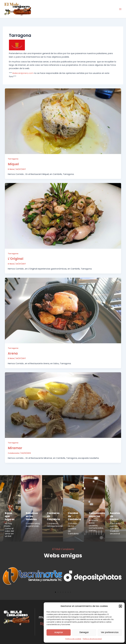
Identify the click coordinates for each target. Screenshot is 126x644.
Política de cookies (73, 639)
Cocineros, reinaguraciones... (56, 525)
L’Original (16, 259)
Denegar (84, 632)
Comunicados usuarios (98, 515)
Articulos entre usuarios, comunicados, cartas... (96, 525)
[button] (120, 606)
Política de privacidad (92, 639)
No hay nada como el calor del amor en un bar (9, 530)
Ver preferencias (110, 632)
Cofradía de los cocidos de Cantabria (73, 528)
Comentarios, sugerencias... (33, 525)
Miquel (13, 164)
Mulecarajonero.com (23, 73)
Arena (13, 353)
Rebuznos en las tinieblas (32, 516)
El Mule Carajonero (63, 549)
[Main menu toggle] (120, 9)
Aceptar (59, 632)
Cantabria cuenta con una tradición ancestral (115, 528)
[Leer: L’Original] (63, 216)
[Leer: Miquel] (63, 121)
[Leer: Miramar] (63, 405)
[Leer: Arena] (63, 310)
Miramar (15, 448)
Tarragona (13, 159)
